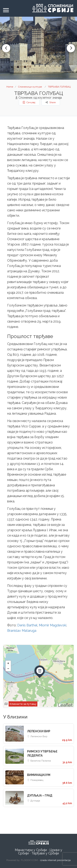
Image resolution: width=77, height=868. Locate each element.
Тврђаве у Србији (45, 853)
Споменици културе (30, 87)
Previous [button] (6, 48)
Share (51, 102)
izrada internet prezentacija (55, 860)
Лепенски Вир (39, 736)
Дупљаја (35, 801)
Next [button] (71, 48)
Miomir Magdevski (53, 625)
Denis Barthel (27, 625)
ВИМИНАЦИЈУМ (39, 775)
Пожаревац (37, 780)
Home (10, 87)
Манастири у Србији (31, 850)
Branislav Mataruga (22, 631)
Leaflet (65, 705)
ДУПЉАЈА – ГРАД (40, 795)
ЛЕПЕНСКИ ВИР (39, 731)
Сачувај (29, 102)
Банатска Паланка (41, 761)
